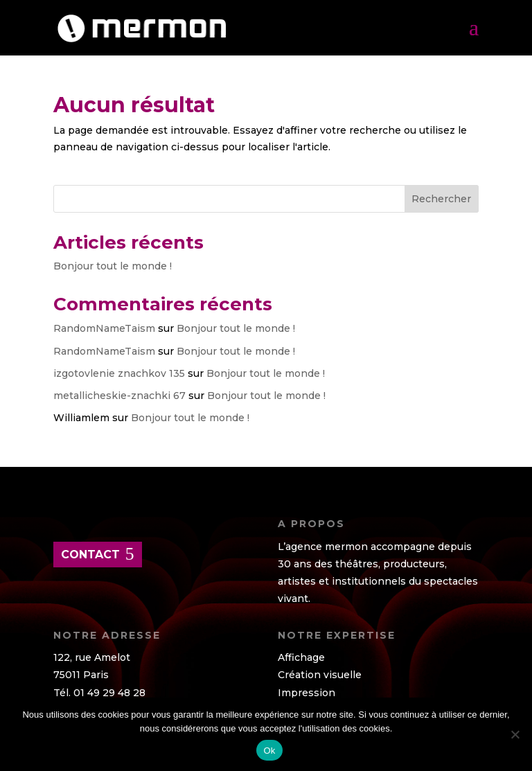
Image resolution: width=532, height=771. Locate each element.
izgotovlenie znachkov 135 (119, 373)
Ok (269, 751)
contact (90, 555)
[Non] (515, 734)
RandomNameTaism (104, 328)
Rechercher (441, 199)
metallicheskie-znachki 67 (119, 396)
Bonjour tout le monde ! (113, 266)
